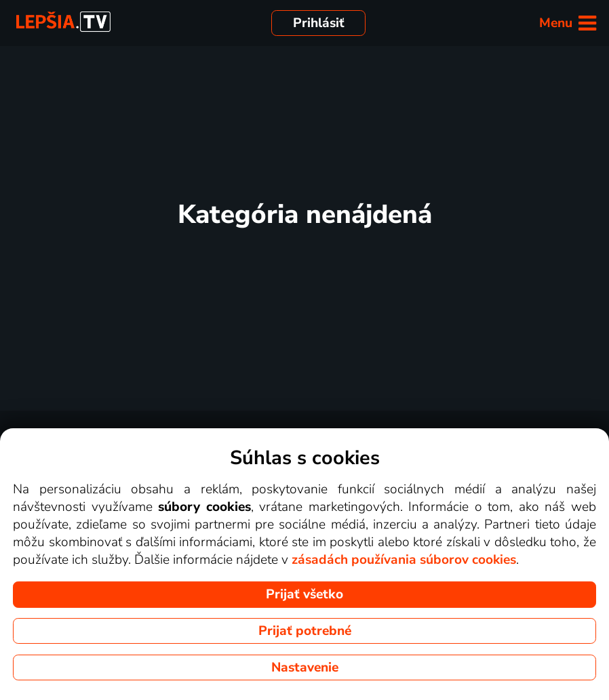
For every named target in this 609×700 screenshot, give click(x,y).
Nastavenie (305, 667)
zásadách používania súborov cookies (404, 560)
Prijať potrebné (305, 631)
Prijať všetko (304, 594)
